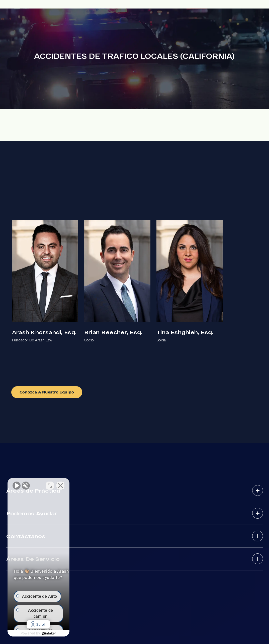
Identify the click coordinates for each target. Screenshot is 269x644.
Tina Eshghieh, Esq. (185, 332)
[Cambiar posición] (78, 484)
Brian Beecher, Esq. (113, 332)
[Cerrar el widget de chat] (89, 484)
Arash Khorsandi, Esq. (44, 332)
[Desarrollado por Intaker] (63, 633)
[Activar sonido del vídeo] (17, 484)
